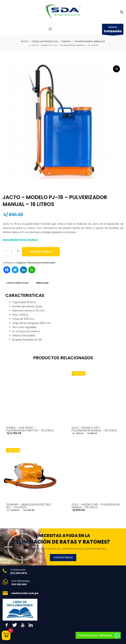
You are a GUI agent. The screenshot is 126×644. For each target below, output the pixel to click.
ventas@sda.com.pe (25, 593)
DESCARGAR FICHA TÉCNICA (20, 240)
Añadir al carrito (41, 252)
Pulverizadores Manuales (41, 263)
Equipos (21, 263)
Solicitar (113, 30)
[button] (116, 69)
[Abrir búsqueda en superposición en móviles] (122, 12)
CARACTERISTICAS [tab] (17, 283)
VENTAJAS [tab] (42, 283)
